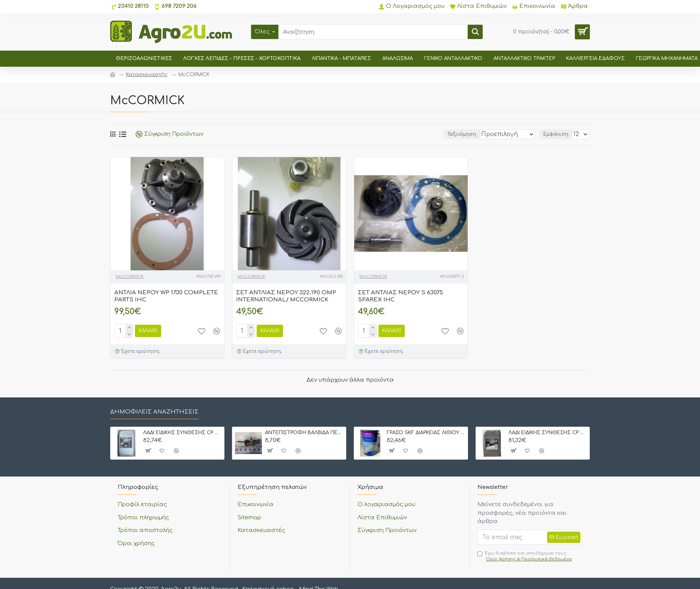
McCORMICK (130, 277)
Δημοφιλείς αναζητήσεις (154, 412)
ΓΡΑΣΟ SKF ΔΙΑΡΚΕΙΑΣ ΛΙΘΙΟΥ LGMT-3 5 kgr (426, 433)
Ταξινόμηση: (446, 134)
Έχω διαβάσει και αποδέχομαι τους (525, 557)
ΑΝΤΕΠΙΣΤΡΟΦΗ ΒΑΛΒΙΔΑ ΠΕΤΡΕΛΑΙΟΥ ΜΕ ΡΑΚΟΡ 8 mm (304, 433)
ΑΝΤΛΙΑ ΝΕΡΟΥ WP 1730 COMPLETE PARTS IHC (166, 296)
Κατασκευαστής (147, 75)
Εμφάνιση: (558, 134)
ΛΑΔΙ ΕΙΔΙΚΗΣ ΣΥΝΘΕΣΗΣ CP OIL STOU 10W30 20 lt (548, 433)
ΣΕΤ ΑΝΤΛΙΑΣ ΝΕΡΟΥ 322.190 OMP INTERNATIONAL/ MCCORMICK (286, 296)
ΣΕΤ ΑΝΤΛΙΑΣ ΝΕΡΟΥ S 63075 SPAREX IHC (400, 296)
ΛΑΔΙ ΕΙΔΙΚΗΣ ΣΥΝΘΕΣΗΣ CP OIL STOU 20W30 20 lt (182, 433)
